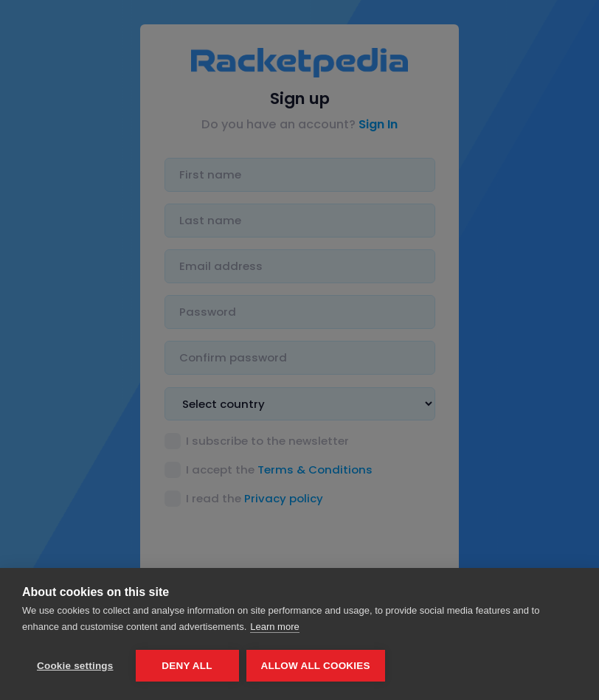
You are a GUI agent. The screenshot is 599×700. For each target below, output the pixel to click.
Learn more (274, 627)
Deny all (187, 666)
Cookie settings (75, 666)
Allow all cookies (316, 666)
